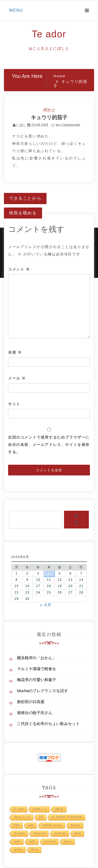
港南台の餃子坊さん (35, 713)
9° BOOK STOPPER (67, 817)
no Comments (66, 125)
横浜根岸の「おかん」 (37, 658)
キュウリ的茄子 (49, 117)
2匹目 (59, 809)
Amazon (40, 833)
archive (50, 841)
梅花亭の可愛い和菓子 (37, 680)
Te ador (49, 34)
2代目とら (40, 809)
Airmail (20, 833)
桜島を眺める (23, 213)
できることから (25, 198)
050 (17, 825)
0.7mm (19, 809)
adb (31, 825)
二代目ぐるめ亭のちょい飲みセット (48, 724)
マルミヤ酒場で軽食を (37, 669)
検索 (77, 519)
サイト (14, 404)
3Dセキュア (22, 817)
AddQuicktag (52, 825)
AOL (33, 841)
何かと (49, 110)
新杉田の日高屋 (31, 702)
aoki (17, 841)
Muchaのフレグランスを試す (42, 691)
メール (17, 378)
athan (18, 850)
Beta (35, 850)
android (60, 833)
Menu (16, 10)
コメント (19, 269)
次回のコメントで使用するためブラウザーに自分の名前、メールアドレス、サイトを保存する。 (49, 445)
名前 (15, 352)
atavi (68, 841)
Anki (78, 833)
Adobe (76, 825)
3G (41, 817)
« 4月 (46, 605)
